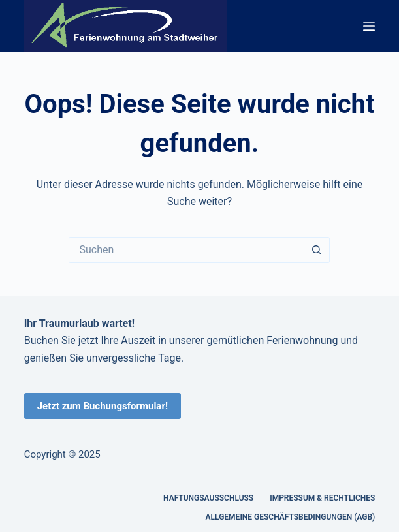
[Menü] (369, 26)
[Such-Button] (317, 250)
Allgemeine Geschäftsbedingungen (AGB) (291, 517)
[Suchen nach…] (186, 250)
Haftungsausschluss (208, 498)
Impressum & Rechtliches (322, 498)
